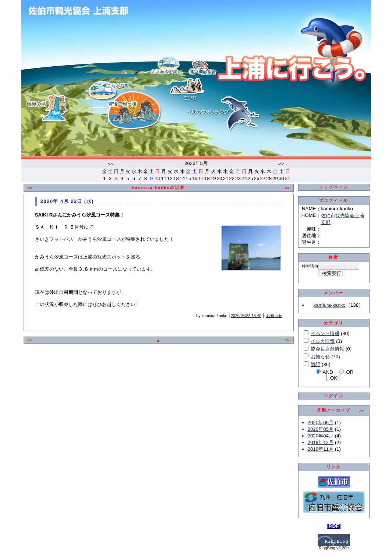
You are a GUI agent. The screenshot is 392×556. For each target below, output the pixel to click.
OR (350, 372)
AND (328, 372)
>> (281, 164)
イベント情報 (325, 333)
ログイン (334, 396)
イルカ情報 (323, 341)
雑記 (315, 364)
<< (111, 164)
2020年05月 (321, 429)
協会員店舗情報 (327, 349)
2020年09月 (321, 423)
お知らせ (274, 316)
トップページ (334, 187)
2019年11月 (321, 449)
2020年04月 (321, 436)
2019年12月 (321, 442)
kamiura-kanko (330, 305)
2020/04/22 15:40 (246, 316)
